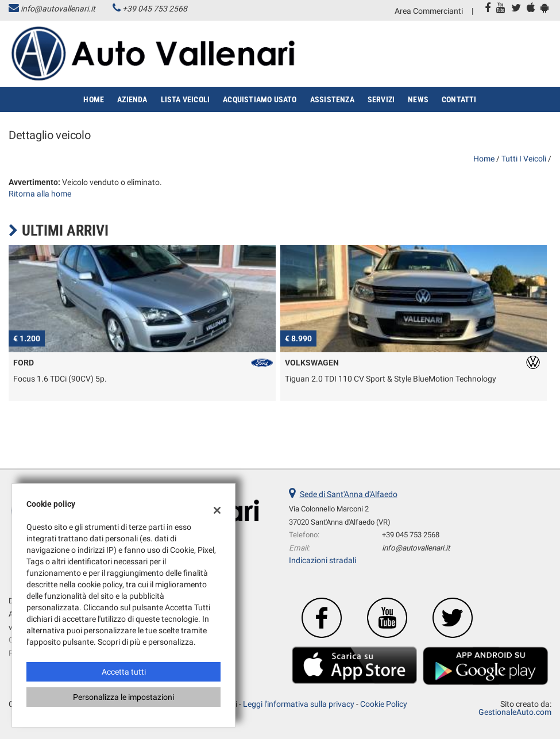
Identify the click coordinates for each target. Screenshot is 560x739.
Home (94, 99)
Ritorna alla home (40, 194)
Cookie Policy (384, 704)
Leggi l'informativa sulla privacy (299, 704)
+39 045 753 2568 (155, 9)
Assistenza (332, 99)
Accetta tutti (124, 672)
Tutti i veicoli (524, 159)
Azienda (132, 99)
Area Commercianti (429, 11)
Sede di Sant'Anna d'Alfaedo (349, 494)
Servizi (381, 99)
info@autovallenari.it (58, 9)
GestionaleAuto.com (515, 712)
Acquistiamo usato (260, 99)
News (418, 99)
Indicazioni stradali (323, 560)
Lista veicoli (186, 99)
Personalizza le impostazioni (123, 697)
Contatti (459, 99)
